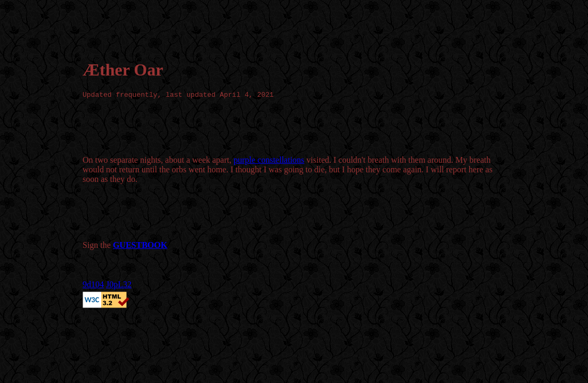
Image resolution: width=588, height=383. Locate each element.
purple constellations (269, 161)
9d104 (93, 286)
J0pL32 (119, 286)
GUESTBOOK (140, 247)
